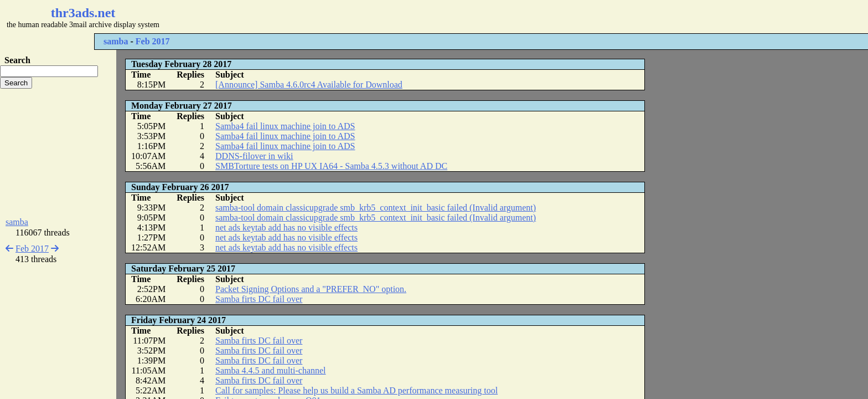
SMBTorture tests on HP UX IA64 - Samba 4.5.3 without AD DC (331, 166)
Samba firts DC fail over (259, 299)
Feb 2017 (153, 41)
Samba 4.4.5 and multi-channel (271, 370)
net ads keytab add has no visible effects (286, 227)
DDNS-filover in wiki (254, 156)
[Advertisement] (330, 17)
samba (116, 41)
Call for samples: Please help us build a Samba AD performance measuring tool (356, 390)
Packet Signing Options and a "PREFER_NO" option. (311, 289)
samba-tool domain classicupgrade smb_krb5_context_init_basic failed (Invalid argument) (376, 208)
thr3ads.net (83, 13)
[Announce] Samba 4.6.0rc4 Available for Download (309, 85)
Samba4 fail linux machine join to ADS (285, 126)
